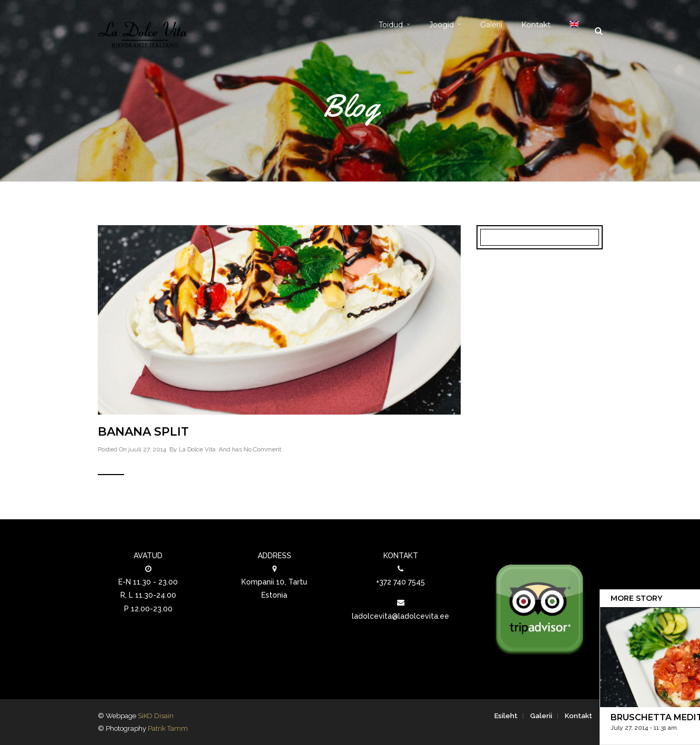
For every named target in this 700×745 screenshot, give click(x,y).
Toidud (391, 25)
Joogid (442, 25)
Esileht (506, 716)
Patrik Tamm (168, 728)
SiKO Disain (156, 716)
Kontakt (536, 25)
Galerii (491, 25)
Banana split (143, 432)
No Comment (262, 449)
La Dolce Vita (197, 449)
